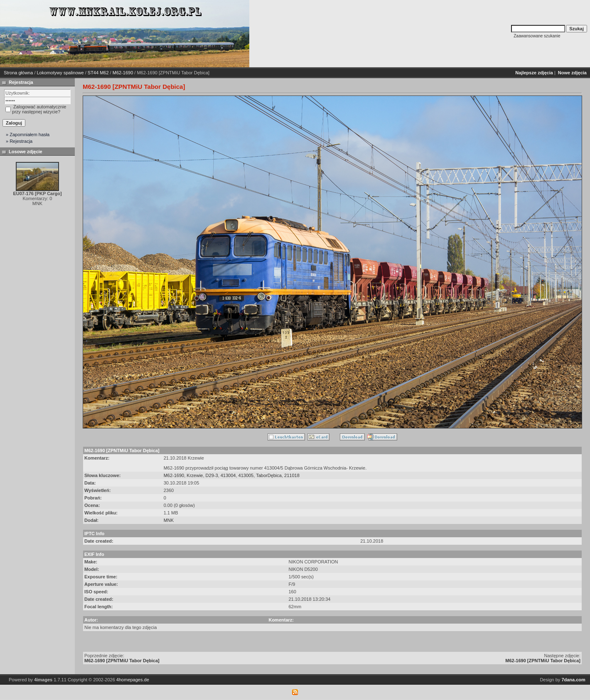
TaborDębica (269, 475)
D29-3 (212, 475)
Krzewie (195, 475)
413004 (228, 475)
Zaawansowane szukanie (537, 36)
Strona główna (18, 73)
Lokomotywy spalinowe (60, 73)
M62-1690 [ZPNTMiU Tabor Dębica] (122, 661)
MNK (169, 520)
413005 (246, 475)
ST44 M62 (98, 73)
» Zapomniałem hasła (28, 135)
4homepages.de (133, 680)
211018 (292, 475)
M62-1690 (123, 73)
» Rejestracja (19, 141)
